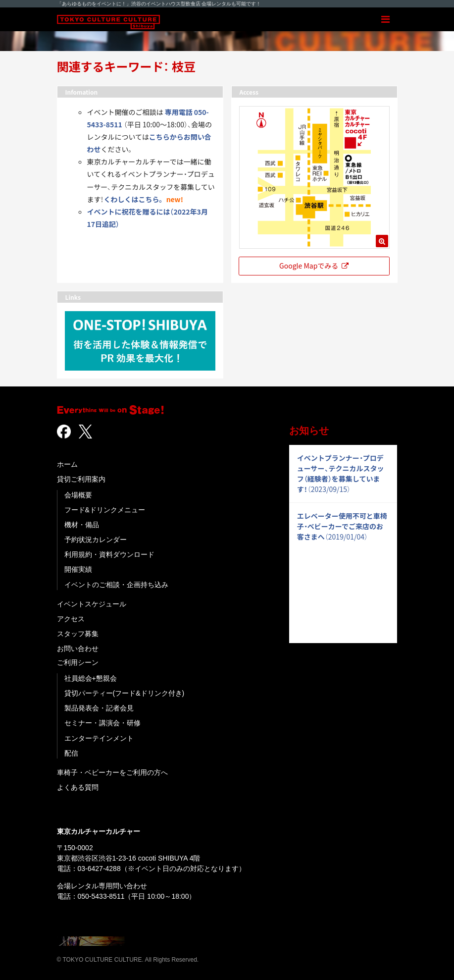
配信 (71, 753)
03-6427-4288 (99, 869)
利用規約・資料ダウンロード (109, 554)
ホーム (67, 464)
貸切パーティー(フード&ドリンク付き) (125, 693)
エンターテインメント (99, 738)
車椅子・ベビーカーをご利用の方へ (112, 772)
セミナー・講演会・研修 (102, 723)
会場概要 (78, 495)
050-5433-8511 (101, 896)
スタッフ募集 (78, 634)
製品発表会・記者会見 (99, 708)
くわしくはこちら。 (134, 199)
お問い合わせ (78, 649)
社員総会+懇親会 (91, 678)
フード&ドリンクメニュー (105, 510)
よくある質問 (78, 787)
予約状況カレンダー (96, 540)
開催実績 (78, 569)
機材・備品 (82, 525)
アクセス (71, 619)
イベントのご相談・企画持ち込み (116, 585)
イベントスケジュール (92, 604)
